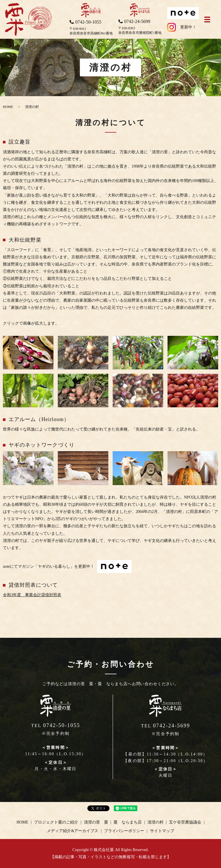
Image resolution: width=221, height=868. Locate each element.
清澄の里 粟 (96, 822)
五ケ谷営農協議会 (185, 822)
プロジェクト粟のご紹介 (56, 822)
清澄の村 (155, 822)
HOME (8, 107)
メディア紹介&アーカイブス (73, 831)
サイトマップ (162, 831)
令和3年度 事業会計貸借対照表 (32, 595)
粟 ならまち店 (128, 822)
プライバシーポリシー (124, 831)
